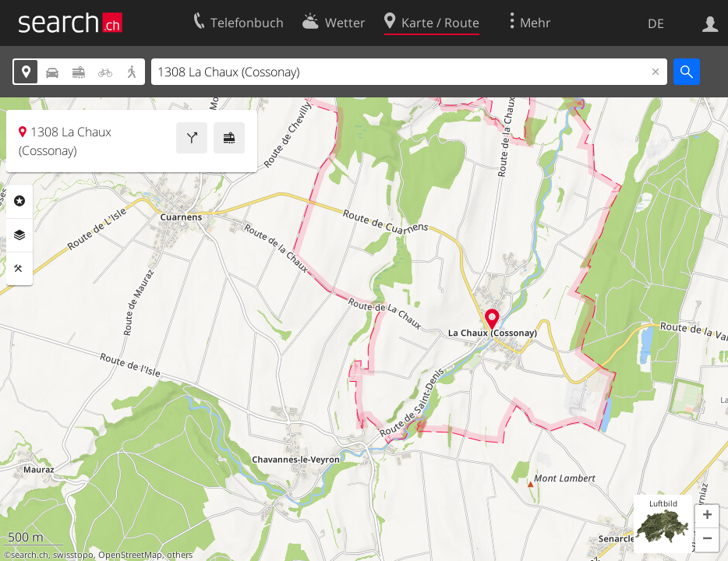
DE (656, 23)
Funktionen (19, 269)
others (180, 555)
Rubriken (19, 201)
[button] (707, 517)
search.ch (30, 555)
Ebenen (19, 235)
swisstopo (73, 555)
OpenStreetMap (130, 555)
